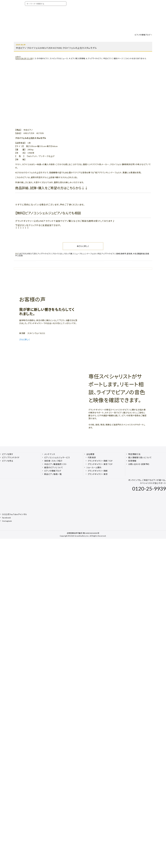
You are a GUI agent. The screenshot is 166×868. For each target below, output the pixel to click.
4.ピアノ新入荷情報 (77, 58)
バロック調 (68, 254)
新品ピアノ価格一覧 (53, 474)
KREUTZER (32, 254)
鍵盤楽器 (141, 254)
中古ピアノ (108, 58)
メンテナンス (50, 454)
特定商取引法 (134, 454)
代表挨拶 (92, 457)
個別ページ (118, 58)
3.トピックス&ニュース (59, 58)
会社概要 (90, 454)
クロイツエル (58, 254)
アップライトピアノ (44, 254)
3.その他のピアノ (42, 58)
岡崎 (118, 254)
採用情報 (132, 461)
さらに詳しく (83, 246)
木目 (135, 254)
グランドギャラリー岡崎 (98, 471)
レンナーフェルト (90, 254)
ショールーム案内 (94, 467)
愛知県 (130, 254)
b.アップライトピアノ (94, 58)
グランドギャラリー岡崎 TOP (100, 461)
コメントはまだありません (136, 58)
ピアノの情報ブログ (142, 35)
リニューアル (78, 254)
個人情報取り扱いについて (140, 457)
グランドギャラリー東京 (98, 474)
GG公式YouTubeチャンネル (15, 514)
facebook (7, 518)
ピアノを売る (8, 461)
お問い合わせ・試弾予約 (139, 464)
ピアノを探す (8, 454)
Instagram (7, 521)
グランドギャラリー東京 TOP (100, 464)
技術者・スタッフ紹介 (53, 461)
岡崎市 (123, 254)
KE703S (23, 254)
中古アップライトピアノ (107, 254)
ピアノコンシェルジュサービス (57, 457)
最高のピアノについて (54, 467)
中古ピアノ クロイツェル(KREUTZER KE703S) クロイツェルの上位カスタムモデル (56, 48)
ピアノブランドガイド (11, 457)
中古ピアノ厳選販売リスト (56, 464)
